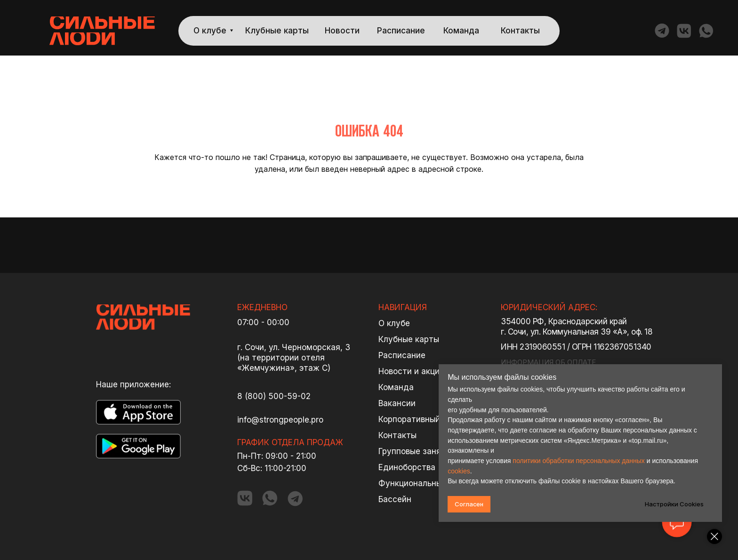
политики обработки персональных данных (579, 461)
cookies (460, 471)
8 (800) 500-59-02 (274, 396)
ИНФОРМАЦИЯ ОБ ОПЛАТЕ (548, 362)
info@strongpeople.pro (280, 420)
